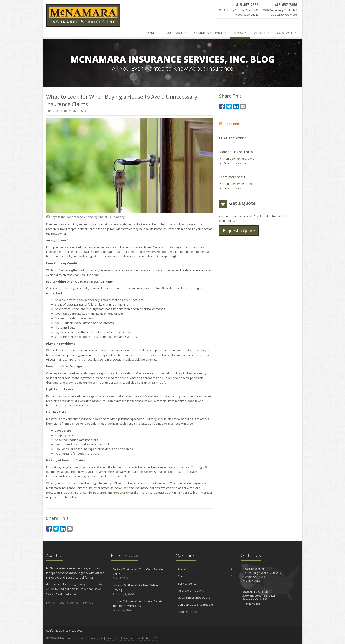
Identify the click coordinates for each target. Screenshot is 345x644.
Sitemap (88, 603)
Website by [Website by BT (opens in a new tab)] (147, 638)
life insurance (97, 493)
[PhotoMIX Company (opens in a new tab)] (111, 217)
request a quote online (62, 497)
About (262, 33)
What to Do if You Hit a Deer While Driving (140, 590)
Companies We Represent (205, 605)
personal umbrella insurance (133, 493)
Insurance (176, 33)
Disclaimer (127, 638)
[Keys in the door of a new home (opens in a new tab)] (72, 217)
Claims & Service (211, 33)
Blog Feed (229, 124)
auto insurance (76, 493)
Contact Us (205, 576)
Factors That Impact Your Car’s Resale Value (140, 574)
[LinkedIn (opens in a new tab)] (63, 529)
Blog (241, 33)
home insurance (165, 229)
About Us (205, 569)
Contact (287, 33)
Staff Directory (205, 612)
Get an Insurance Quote (205, 597)
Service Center (205, 583)
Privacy (111, 638)
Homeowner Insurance (239, 159)
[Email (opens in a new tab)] (70, 529)
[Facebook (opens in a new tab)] (49, 529)
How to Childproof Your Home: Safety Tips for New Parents (140, 606)
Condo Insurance (235, 163)
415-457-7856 (181, 493)
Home (151, 33)
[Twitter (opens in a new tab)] (56, 529)
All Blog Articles (233, 138)
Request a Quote (239, 230)
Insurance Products (205, 591)
